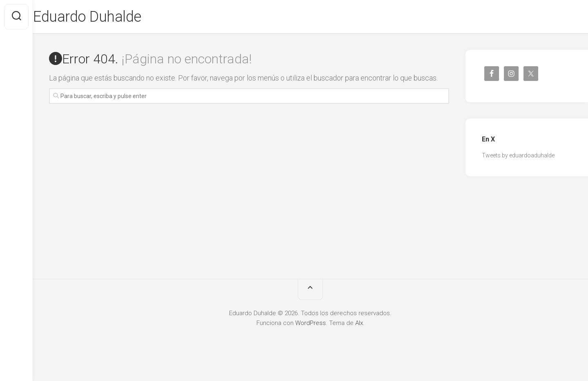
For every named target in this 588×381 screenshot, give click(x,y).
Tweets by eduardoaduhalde (518, 155)
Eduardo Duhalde (103, 17)
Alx (359, 323)
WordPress (311, 323)
